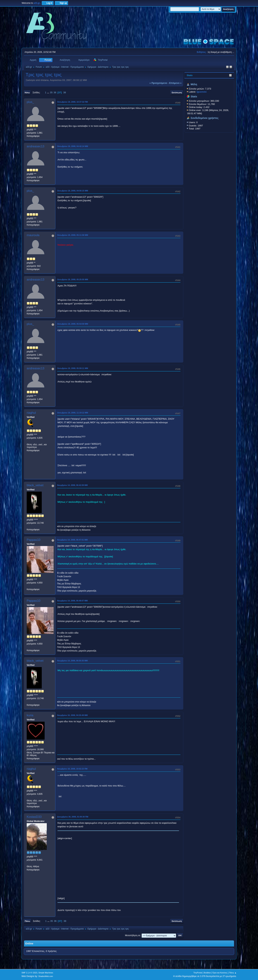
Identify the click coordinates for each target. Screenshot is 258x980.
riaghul (31, 413)
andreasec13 (35, 146)
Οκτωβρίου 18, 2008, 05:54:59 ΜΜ (73, 324)
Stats (190, 75)
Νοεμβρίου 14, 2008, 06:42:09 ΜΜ (72, 485)
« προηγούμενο (158, 83)
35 (51, 92)
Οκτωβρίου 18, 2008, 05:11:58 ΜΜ (73, 235)
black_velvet (35, 485)
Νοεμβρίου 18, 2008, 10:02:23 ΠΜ (72, 769)
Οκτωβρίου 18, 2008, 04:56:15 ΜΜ (73, 191)
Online (29, 943)
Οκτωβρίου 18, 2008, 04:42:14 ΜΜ (73, 146)
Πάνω (27, 921)
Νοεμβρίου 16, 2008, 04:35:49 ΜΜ (72, 715)
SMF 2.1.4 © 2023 (29, 973)
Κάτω (27, 93)
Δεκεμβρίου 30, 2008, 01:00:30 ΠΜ (73, 817)
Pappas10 (34, 540)
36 (55, 92)
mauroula (33, 235)
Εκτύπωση (177, 93)
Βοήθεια (207, 973)
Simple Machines (46, 973)
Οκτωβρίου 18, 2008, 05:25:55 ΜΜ (73, 279)
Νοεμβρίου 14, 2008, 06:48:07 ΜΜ (72, 601)
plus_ (30, 102)
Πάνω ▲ (233, 973)
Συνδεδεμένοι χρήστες (205, 118)
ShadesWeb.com (46, 976)
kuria (30, 715)
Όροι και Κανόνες (220, 973)
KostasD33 (34, 817)
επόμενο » (175, 83)
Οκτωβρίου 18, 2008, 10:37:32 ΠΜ (72, 102)
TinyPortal (198, 973)
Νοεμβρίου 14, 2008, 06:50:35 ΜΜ (72, 661)
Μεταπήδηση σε (133, 935)
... (48, 92)
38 (65, 92)
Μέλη (194, 84)
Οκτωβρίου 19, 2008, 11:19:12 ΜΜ (73, 413)
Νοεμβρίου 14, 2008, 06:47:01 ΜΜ (72, 540)
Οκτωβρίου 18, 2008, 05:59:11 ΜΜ (73, 368)
